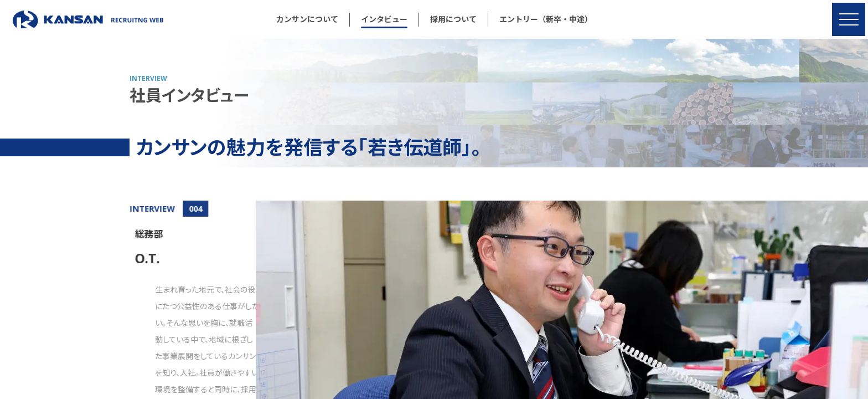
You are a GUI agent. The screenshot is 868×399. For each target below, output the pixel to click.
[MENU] (849, 19)
